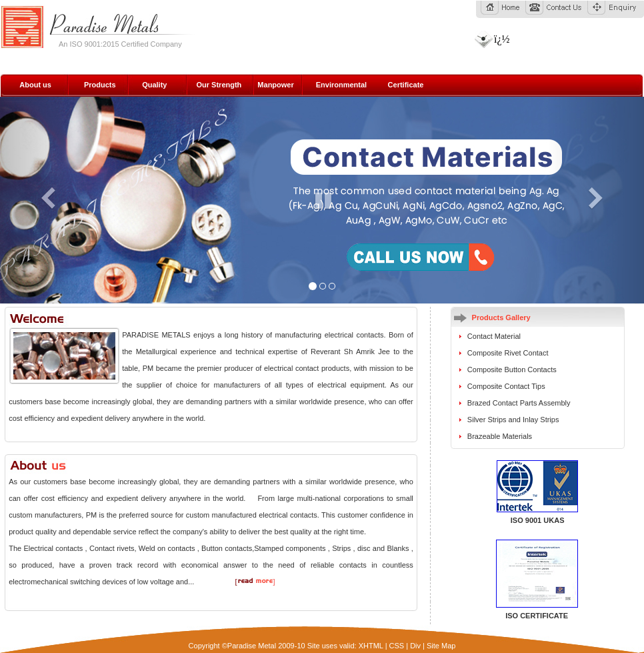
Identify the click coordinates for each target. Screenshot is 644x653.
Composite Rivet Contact (508, 353)
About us (35, 85)
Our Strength (219, 85)
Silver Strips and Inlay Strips (513, 420)
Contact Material (494, 336)
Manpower (275, 85)
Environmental (341, 85)
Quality (154, 85)
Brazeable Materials (500, 436)
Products (100, 85)
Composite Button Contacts (512, 370)
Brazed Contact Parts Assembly (519, 403)
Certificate (406, 85)
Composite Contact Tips (506, 386)
